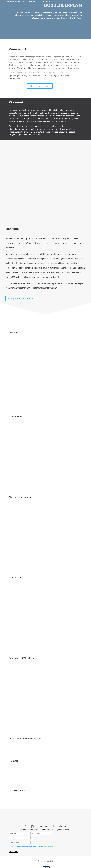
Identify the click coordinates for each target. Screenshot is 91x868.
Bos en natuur (29, 1)
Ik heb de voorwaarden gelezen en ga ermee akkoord (32, 805)
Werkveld (16, 1)
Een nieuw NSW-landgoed (22, 622)
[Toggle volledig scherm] (3, 864)
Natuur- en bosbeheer (20, 472)
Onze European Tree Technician (25, 697)
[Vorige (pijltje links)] (1, 867)
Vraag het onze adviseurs (22, 284)
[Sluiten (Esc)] (8, 864)
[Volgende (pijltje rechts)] (3, 867)
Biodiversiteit (16, 397)
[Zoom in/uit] (1, 864)
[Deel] (6, 864)
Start (7, 1)
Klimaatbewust (16, 547)
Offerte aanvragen (69, 26)
